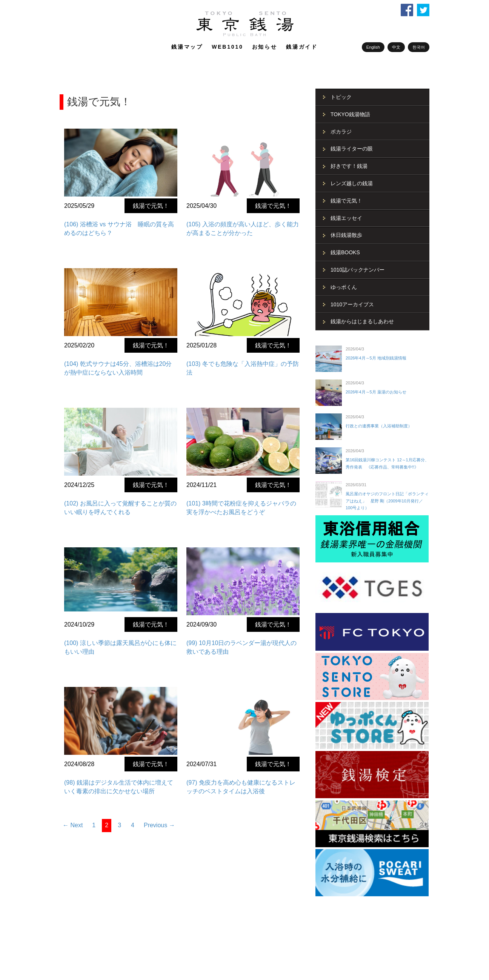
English (373, 47)
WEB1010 (227, 47)
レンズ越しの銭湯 (352, 183)
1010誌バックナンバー (358, 270)
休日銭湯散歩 (346, 235)
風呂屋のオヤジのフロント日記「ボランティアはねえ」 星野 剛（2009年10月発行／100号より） (387, 501)
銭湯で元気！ (151, 206)
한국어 (419, 47)
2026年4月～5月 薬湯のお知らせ (376, 392)
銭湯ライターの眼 (352, 149)
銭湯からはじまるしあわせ (362, 321)
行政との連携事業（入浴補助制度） (379, 426)
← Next (73, 825)
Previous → (159, 825)
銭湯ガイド (302, 47)
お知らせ (265, 47)
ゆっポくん (344, 287)
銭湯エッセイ (346, 218)
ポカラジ (341, 132)
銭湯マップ (187, 47)
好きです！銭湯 (349, 166)
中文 (396, 47)
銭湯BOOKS (345, 252)
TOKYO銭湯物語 (350, 114)
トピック (341, 97)
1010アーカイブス (352, 304)
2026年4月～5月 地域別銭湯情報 (376, 358)
